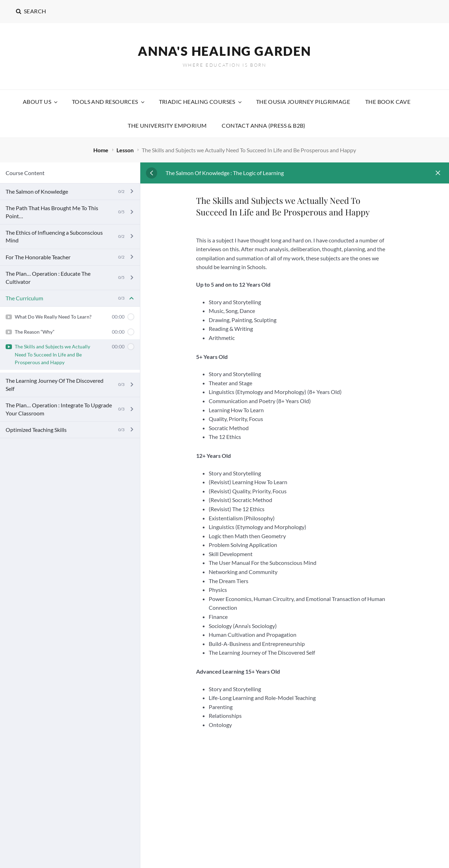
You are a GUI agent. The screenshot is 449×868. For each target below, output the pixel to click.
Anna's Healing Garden (224, 51)
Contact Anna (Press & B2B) (263, 125)
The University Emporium (167, 125)
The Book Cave (388, 102)
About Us (41, 102)
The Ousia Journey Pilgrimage (303, 102)
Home (101, 150)
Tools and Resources (109, 102)
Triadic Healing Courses (201, 102)
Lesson (126, 150)
